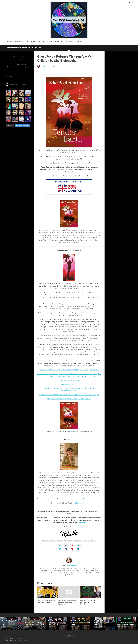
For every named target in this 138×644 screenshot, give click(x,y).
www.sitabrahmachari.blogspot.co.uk (84, 499)
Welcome (10, 41)
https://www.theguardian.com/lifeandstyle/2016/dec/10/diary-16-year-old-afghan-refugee (69, 395)
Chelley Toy (47, 66)
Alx (26, 640)
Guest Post (25, 48)
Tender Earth (86, 541)
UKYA (35, 48)
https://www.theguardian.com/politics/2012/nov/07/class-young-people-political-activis (69, 370)
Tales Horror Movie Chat (55, 41)
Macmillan (60, 541)
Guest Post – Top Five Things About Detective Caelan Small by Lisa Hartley (67, 602)
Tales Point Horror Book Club (35, 41)
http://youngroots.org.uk (69, 384)
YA (40, 48)
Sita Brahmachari (77, 541)
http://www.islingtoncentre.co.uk (69, 380)
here (72, 432)
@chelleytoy (82, 523)
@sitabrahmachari (81, 503)
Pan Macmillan (68, 541)
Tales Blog (68, 41)
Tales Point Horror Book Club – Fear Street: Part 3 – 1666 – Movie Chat (89, 602)
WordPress (16, 640)
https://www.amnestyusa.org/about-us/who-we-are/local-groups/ (69, 399)
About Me (18, 41)
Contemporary (12, 48)
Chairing (79, 41)
